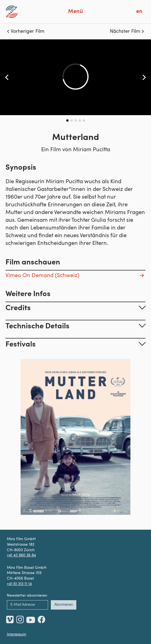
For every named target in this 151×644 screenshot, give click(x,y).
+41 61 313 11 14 (19, 584)
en (139, 12)
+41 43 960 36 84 (21, 555)
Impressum (16, 634)
